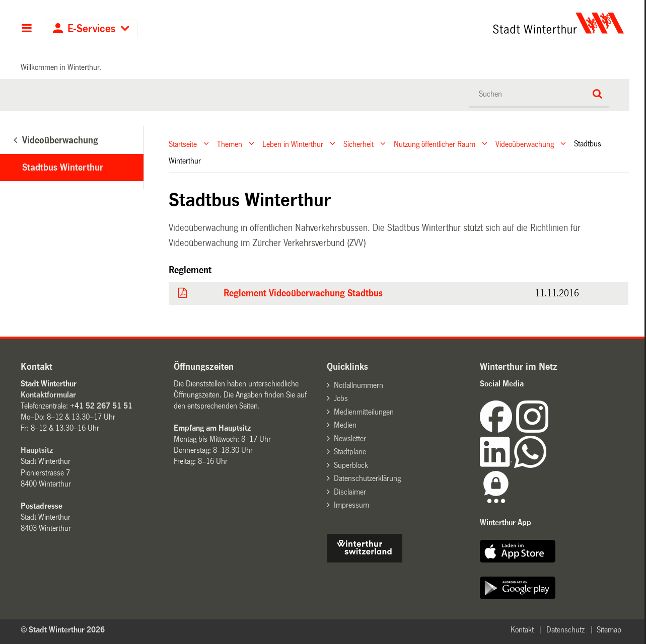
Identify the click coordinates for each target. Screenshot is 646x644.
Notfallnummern (358, 385)
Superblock (351, 465)
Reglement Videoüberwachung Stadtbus (303, 293)
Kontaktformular (48, 395)
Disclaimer (350, 492)
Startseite (183, 144)
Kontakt (522, 630)
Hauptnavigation (26, 29)
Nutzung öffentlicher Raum (435, 144)
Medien (345, 425)
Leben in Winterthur (293, 144)
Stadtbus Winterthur (63, 168)
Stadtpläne (350, 452)
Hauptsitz (37, 450)
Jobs (341, 398)
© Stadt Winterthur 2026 (63, 630)
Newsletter (350, 438)
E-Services (91, 29)
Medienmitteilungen (364, 412)
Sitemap (609, 630)
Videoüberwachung (525, 144)
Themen (230, 144)
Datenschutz (565, 630)
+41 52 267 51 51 (101, 406)
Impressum (351, 505)
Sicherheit (358, 144)
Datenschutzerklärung (367, 478)
